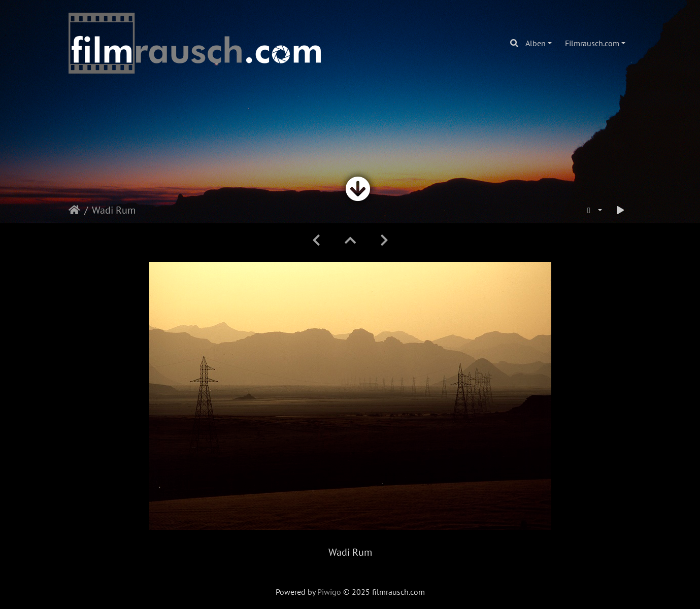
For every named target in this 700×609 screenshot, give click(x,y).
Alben (536, 43)
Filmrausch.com (592, 43)
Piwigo (329, 592)
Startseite (74, 210)
